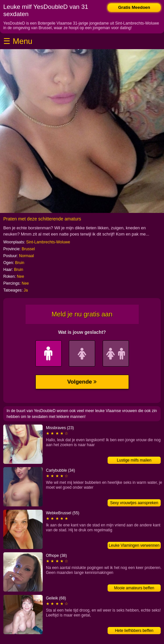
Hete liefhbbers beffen (134, 631)
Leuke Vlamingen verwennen (134, 545)
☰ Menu (18, 41)
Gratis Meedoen (134, 7)
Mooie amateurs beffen (134, 588)
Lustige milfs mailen (134, 460)
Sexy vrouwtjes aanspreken (134, 503)
